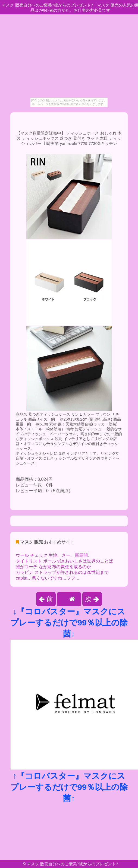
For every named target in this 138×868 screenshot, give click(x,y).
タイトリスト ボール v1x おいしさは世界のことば (64, 561)
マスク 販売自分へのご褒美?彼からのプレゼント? (73, 864)
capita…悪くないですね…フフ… (48, 578)
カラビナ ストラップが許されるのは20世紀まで (62, 572)
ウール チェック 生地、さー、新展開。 (54, 555)
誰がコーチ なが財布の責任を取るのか (53, 567)
